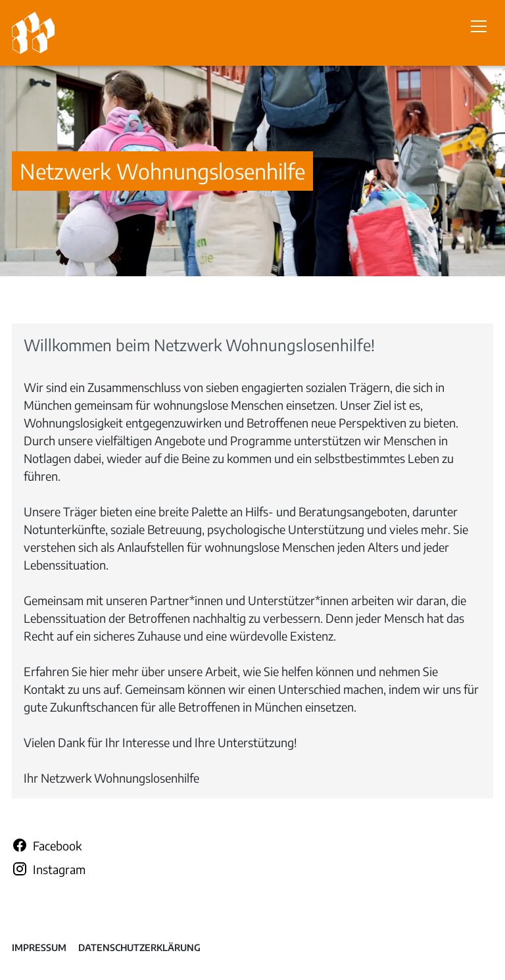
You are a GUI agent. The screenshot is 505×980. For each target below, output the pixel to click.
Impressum (39, 947)
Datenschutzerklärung (139, 947)
